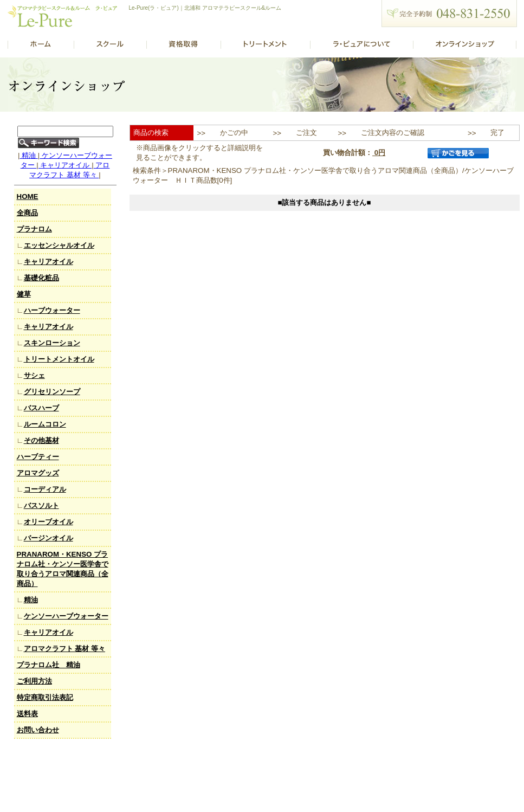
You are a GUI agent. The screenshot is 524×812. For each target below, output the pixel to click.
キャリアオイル (65, 165)
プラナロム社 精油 (48, 665)
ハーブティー (38, 457)
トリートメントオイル (59, 359)
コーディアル (45, 489)
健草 (24, 294)
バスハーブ (41, 408)
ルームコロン (45, 424)
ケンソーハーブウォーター (66, 616)
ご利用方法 (34, 681)
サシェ (34, 375)
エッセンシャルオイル (59, 245)
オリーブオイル (48, 522)
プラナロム (34, 229)
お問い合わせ (38, 730)
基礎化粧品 (41, 278)
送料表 (27, 714)
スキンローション (52, 343)
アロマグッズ (38, 473)
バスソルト (41, 505)
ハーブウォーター (52, 310)
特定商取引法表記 (45, 697)
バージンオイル (48, 538)
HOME (28, 196)
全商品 (27, 213)
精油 (28, 155)
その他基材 (41, 440)
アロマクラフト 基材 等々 (64, 649)
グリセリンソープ (52, 392)
